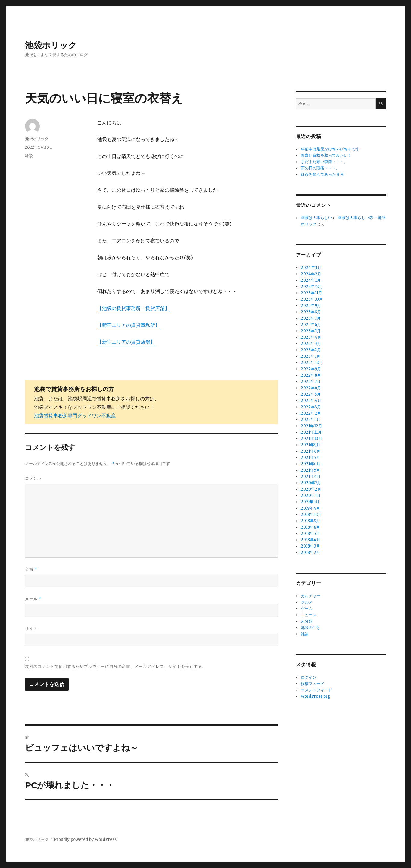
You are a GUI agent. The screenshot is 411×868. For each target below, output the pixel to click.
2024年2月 (311, 274)
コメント (33, 478)
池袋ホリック (51, 45)
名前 (31, 569)
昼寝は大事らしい (316, 218)
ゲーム (307, 609)
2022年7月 (311, 382)
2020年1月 (311, 496)
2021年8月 (311, 451)
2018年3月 (310, 546)
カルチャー (311, 596)
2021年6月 (311, 464)
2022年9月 (311, 369)
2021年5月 (310, 470)
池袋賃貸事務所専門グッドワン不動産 (75, 415)
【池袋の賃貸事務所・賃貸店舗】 (133, 308)
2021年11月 (311, 432)
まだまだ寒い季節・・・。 (324, 162)
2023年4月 (311, 337)
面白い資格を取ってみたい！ (326, 155)
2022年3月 (311, 407)
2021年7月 (310, 458)
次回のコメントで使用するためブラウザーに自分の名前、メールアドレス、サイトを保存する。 (116, 666)
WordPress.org (316, 696)
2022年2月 (311, 413)
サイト (31, 628)
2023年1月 (311, 356)
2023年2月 (311, 350)
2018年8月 (310, 527)
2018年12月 (311, 514)
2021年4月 (311, 477)
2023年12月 (312, 287)
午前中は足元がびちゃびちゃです (330, 149)
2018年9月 (310, 521)
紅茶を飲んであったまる (322, 174)
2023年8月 (311, 312)
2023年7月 (311, 318)
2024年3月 (311, 268)
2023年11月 (311, 293)
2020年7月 (311, 483)
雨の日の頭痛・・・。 (320, 168)
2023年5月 (311, 331)
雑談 (29, 156)
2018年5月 (310, 533)
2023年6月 (311, 325)
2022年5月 (311, 394)
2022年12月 (312, 363)
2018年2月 (310, 552)
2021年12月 (311, 426)
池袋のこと (311, 628)
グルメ (307, 602)
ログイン (309, 677)
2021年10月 (311, 439)
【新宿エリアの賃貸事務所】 (129, 325)
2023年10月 (312, 299)
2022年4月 (311, 401)
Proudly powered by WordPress (85, 840)
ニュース (309, 615)
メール (33, 599)
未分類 (307, 621)
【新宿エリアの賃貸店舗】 (126, 342)
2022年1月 (311, 420)
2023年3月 (311, 344)
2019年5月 (310, 502)
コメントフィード (316, 690)
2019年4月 (310, 508)
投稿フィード (313, 684)
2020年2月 (311, 489)
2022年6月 (311, 388)
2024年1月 (311, 280)
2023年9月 (311, 306)
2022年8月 (311, 375)
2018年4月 (311, 540)
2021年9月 (311, 445)
